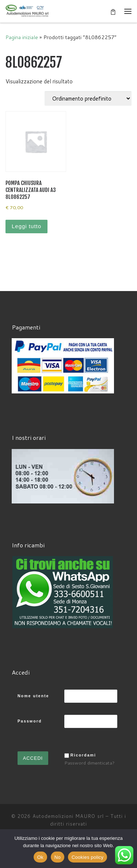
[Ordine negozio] (88, 98)
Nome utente (33, 696)
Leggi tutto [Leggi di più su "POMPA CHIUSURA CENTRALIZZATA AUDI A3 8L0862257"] (26, 226)
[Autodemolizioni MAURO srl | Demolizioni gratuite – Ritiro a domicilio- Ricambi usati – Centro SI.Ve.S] (27, 11)
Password (30, 721)
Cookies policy (87, 857)
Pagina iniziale (22, 37)
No (58, 857)
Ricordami (83, 755)
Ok (40, 857)
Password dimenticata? (90, 763)
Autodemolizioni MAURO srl (68, 816)
